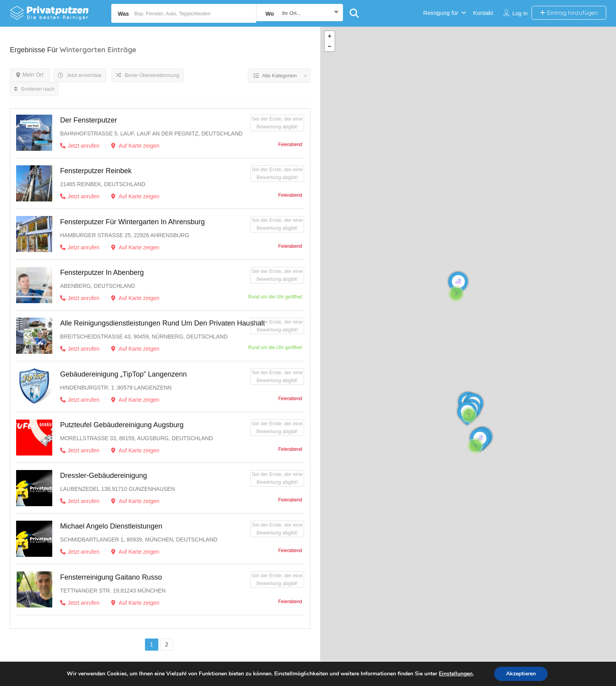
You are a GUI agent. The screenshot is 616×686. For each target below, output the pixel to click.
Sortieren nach (34, 89)
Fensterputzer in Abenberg (102, 273)
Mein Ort (30, 75)
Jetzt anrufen (80, 146)
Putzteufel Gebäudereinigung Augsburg (122, 425)
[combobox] (300, 13)
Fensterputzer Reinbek (96, 171)
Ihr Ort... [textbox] (291, 13)
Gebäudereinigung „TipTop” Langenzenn (124, 374)
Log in (520, 13)
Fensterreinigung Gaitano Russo (111, 577)
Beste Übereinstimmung (148, 75)
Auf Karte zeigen (135, 146)
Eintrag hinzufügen (569, 13)
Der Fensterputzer (89, 120)
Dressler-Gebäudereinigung (104, 476)
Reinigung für (441, 13)
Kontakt (483, 13)
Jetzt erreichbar (80, 75)
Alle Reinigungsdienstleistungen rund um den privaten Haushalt (162, 323)
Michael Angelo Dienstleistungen (111, 526)
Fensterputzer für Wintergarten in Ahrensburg (132, 222)
